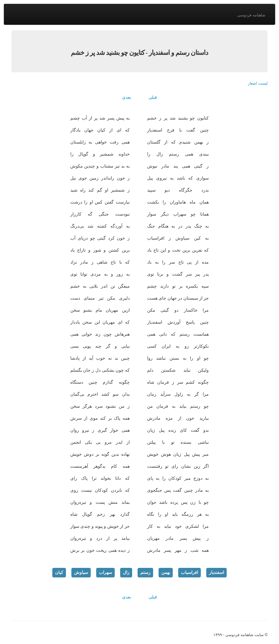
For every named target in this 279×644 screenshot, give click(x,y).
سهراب (105, 572)
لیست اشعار (258, 83)
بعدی (127, 97)
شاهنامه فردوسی (251, 15)
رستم (145, 572)
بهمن (166, 572)
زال (126, 572)
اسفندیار (216, 572)
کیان (59, 572)
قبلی (153, 97)
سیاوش (81, 572)
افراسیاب (189, 572)
